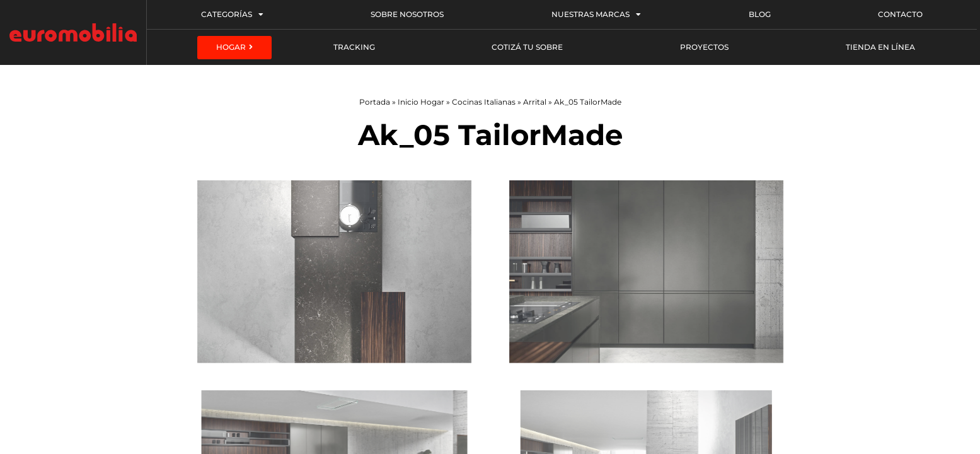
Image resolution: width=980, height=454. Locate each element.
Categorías (232, 15)
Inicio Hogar (421, 102)
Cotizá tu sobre (527, 47)
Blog (760, 14)
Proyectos (704, 47)
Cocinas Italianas (484, 102)
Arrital (535, 102)
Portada (375, 102)
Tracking (354, 47)
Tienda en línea (880, 47)
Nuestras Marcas (596, 15)
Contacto (900, 14)
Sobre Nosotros (407, 14)
